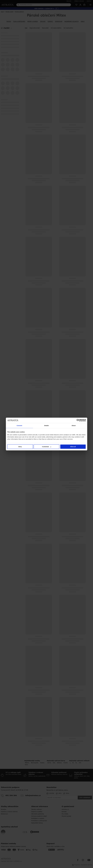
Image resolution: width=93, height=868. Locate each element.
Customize (47, 447)
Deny (20, 447)
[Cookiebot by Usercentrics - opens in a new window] (78, 420)
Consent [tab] (19, 426)
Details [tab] (47, 426)
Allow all (73, 447)
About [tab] (74, 426)
